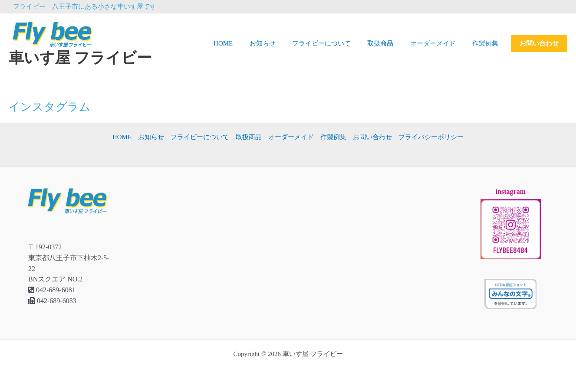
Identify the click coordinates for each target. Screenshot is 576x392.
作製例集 (487, 43)
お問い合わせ (539, 43)
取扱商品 (389, 43)
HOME (243, 43)
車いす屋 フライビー (80, 58)
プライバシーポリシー (431, 137)
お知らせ (279, 43)
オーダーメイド (438, 43)
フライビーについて (334, 43)
